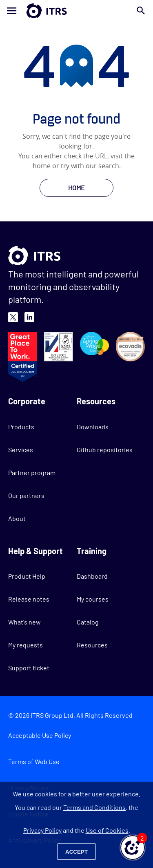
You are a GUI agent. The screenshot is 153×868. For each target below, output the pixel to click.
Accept (76, 852)
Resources (92, 645)
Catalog (88, 622)
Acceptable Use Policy (40, 735)
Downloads (93, 427)
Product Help (27, 576)
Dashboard (92, 576)
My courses (93, 599)
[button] (133, 848)
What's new (24, 622)
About (17, 518)
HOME (76, 188)
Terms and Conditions (94, 807)
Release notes (29, 599)
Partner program (32, 472)
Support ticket (29, 668)
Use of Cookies (107, 830)
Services (21, 450)
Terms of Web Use (34, 761)
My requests (25, 645)
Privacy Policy (42, 830)
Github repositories (105, 450)
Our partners (26, 495)
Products (21, 427)
